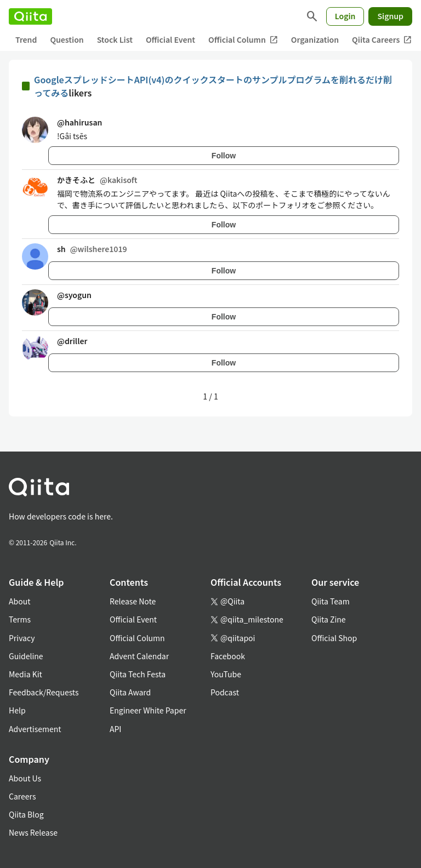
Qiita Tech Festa (138, 674)
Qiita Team (331, 601)
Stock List (115, 39)
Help (17, 710)
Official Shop (334, 638)
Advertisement (35, 729)
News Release (33, 832)
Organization (315, 39)
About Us (25, 778)
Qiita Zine (329, 619)
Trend (26, 39)
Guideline (26, 656)
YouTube (226, 674)
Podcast (225, 692)
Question (67, 39)
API (115, 729)
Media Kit (25, 674)
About (19, 601)
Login (345, 16)
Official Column (243, 40)
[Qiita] (30, 16)
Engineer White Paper (148, 710)
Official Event (170, 39)
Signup (390, 16)
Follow (224, 156)
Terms (20, 619)
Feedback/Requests (44, 692)
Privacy (22, 638)
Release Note (133, 601)
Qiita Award (130, 692)
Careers (22, 796)
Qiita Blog (26, 814)
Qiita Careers (382, 40)
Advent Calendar (139, 656)
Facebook (228, 656)
